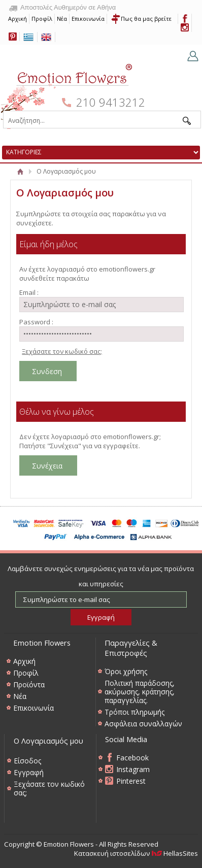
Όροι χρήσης (126, 671)
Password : (36, 322)
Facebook (132, 758)
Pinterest (131, 781)
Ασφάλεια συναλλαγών (143, 724)
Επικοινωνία (88, 19)
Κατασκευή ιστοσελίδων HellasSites (136, 853)
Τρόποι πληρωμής (134, 712)
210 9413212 (111, 102)
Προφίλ (42, 19)
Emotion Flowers (67, 93)
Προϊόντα (29, 685)
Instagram (133, 769)
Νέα (62, 19)
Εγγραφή (29, 772)
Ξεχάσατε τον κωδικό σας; (62, 351)
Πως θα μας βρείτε (146, 19)
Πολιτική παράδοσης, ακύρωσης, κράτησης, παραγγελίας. (140, 692)
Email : (29, 292)
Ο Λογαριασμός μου (48, 741)
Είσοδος (27, 761)
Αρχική (18, 19)
